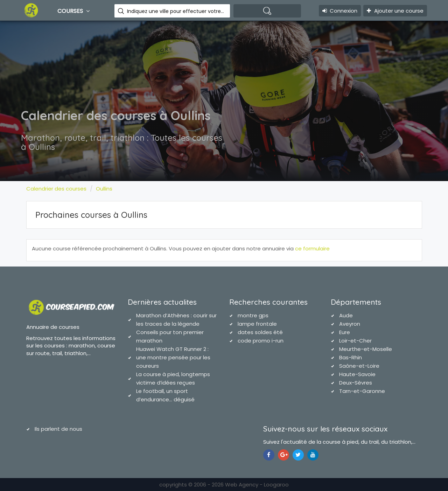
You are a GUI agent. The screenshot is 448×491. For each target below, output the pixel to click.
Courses (74, 11)
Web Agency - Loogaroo (257, 485)
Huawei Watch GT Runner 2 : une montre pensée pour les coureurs (173, 357)
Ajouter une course (395, 11)
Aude (346, 315)
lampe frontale (257, 324)
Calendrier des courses (56, 189)
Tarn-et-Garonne (362, 391)
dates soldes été (260, 332)
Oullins (104, 189)
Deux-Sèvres (356, 383)
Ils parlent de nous (58, 429)
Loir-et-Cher (355, 341)
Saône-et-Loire (359, 366)
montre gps (253, 315)
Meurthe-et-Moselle (366, 349)
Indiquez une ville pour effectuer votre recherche (176, 11)
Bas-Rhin (351, 357)
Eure (345, 332)
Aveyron (350, 324)
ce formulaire (312, 248)
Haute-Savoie (357, 374)
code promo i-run (261, 341)
